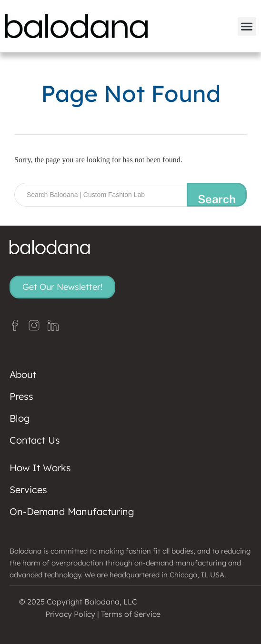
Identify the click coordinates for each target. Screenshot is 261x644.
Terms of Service (131, 614)
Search (217, 199)
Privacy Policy (70, 614)
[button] (247, 26)
